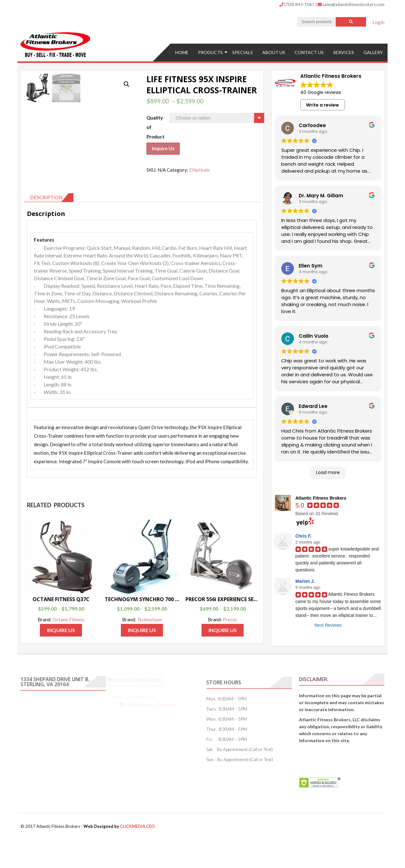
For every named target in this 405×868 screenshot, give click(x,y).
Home (182, 51)
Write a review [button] (322, 104)
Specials (243, 51)
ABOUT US (274, 51)
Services (344, 51)
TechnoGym (149, 650)
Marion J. (305, 581)
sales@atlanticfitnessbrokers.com (351, 4)
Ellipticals (199, 169)
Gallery (373, 51)
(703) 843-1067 (297, 4)
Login (378, 22)
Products (210, 51)
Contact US (309, 51)
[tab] (49, 229)
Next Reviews (328, 624)
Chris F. (304, 535)
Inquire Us (163, 148)
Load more (328, 472)
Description (46, 228)
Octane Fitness (69, 650)
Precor (230, 650)
